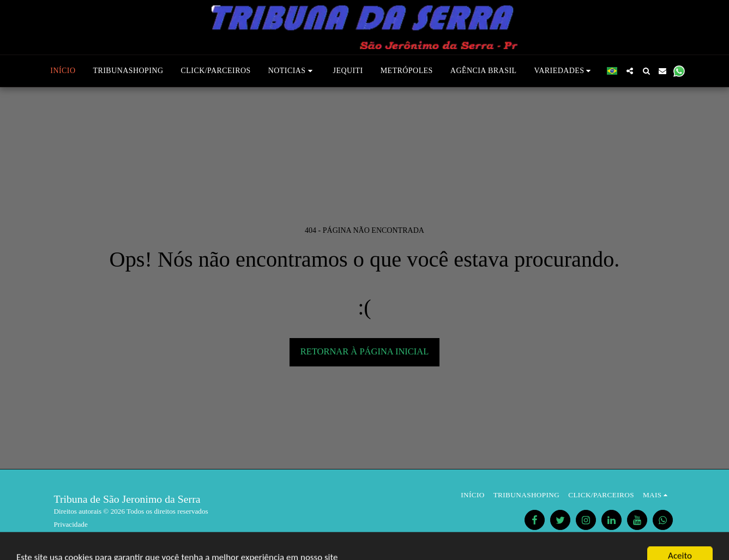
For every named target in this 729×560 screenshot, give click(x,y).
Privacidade (71, 524)
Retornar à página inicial (365, 351)
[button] (292, 71)
